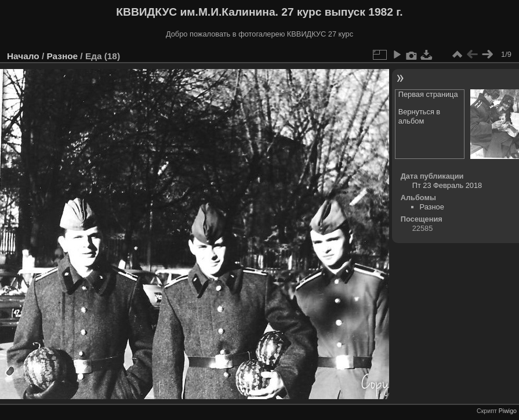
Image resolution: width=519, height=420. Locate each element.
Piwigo (508, 411)
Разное (62, 56)
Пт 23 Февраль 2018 (447, 185)
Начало (23, 56)
